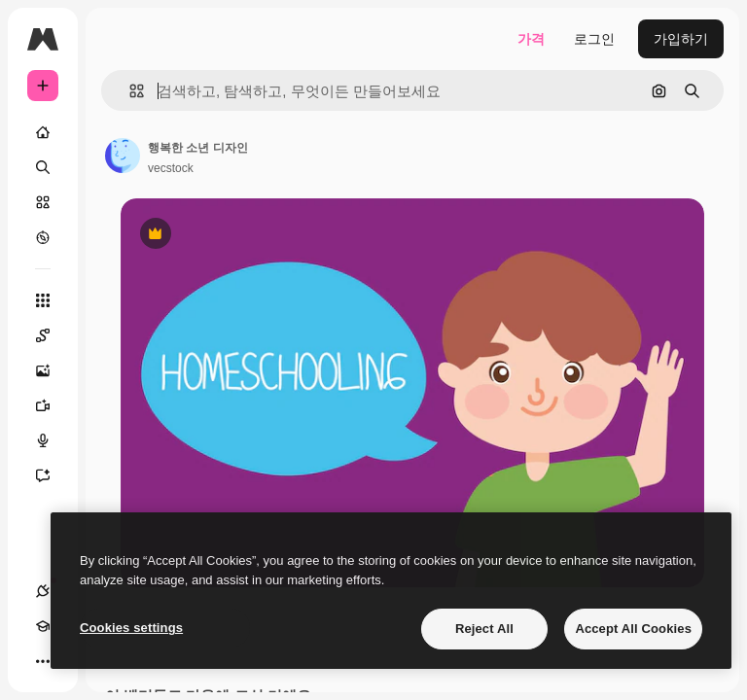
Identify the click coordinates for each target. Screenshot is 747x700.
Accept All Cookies (633, 629)
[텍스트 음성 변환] (53, 440)
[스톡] (43, 202)
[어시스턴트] (53, 475)
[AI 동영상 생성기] (53, 405)
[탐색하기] (43, 237)
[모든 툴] (43, 300)
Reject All (484, 629)
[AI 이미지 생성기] (53, 370)
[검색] (43, 167)
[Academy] (43, 626)
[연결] (43, 591)
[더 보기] (43, 661)
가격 (531, 39)
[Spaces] (53, 335)
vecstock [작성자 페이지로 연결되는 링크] (171, 168)
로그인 (594, 39)
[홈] (43, 132)
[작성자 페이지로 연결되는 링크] (123, 156)
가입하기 (681, 39)
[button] (129, 91)
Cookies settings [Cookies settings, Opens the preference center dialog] (131, 628)
